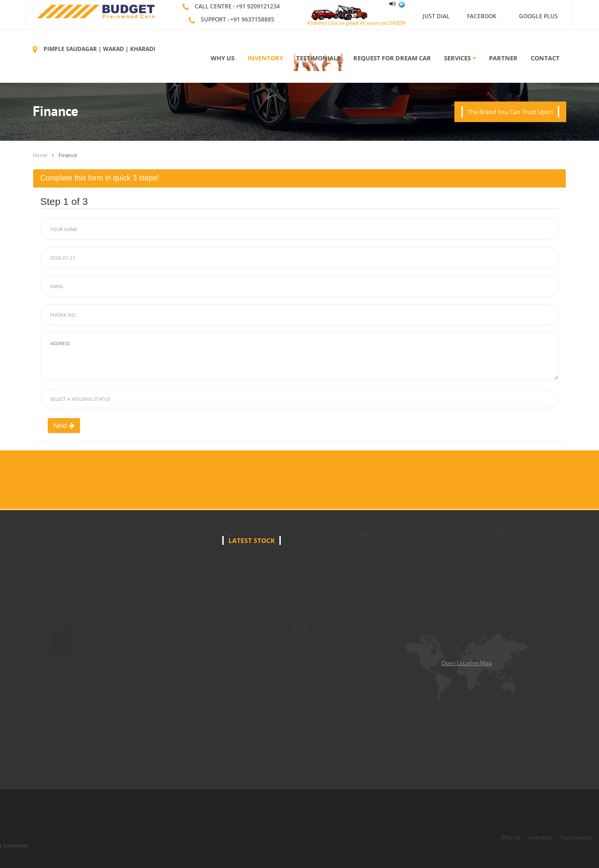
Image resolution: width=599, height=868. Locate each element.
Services (460, 58)
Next (64, 426)
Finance (68, 155)
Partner (503, 58)
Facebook (482, 16)
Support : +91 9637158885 (237, 19)
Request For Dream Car (392, 58)
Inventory (265, 58)
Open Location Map (467, 663)
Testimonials (318, 58)
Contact (545, 58)
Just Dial (436, 16)
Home (40, 155)
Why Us (223, 58)
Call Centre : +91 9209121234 (237, 6)
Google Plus (538, 16)
